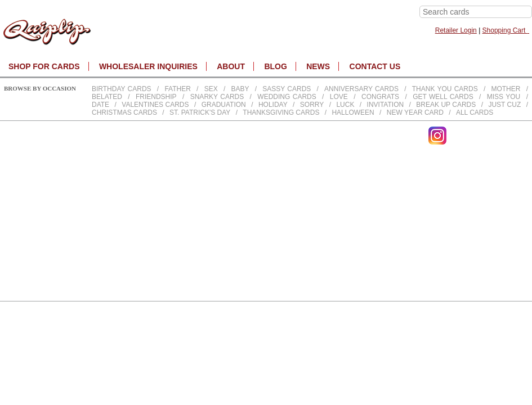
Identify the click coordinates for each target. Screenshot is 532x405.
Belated (107, 97)
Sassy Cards (287, 89)
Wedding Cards (287, 97)
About (231, 66)
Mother (506, 89)
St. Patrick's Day (200, 112)
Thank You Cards (445, 89)
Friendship (156, 97)
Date (100, 105)
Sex (211, 89)
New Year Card (415, 112)
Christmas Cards (124, 112)
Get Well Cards (443, 97)
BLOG (275, 66)
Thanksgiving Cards (281, 112)
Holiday (273, 105)
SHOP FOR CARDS (44, 66)
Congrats (380, 97)
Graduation (224, 105)
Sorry (312, 105)
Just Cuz (504, 105)
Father (177, 89)
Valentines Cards (155, 105)
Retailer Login (456, 30)
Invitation (386, 105)
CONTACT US (375, 66)
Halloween (353, 112)
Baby (240, 89)
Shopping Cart (506, 30)
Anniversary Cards (361, 89)
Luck (345, 105)
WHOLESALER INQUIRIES (148, 66)
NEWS (318, 66)
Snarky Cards (217, 97)
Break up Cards (446, 105)
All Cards (475, 112)
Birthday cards (122, 89)
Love (339, 97)
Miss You (504, 97)
